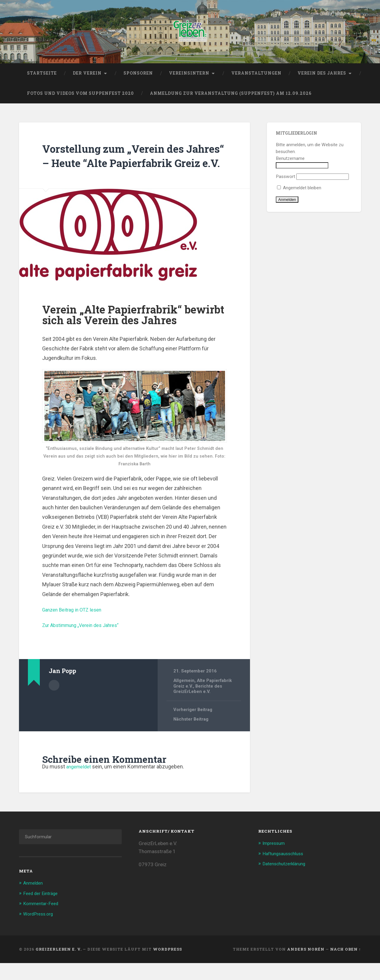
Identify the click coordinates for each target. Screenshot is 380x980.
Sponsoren (138, 76)
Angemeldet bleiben (299, 191)
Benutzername (290, 162)
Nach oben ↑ (346, 966)
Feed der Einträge (43, 911)
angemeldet (80, 784)
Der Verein (87, 76)
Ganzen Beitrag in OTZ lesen (76, 627)
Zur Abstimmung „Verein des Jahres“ (86, 643)
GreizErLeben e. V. (59, 966)
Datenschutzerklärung (287, 881)
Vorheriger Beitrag (193, 727)
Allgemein (184, 698)
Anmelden (34, 901)
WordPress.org (40, 931)
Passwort (285, 180)
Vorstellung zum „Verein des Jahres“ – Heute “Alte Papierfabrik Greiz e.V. (124, 166)
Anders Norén (306, 966)
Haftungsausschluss (286, 871)
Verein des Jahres (322, 76)
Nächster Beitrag (191, 737)
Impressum (275, 861)
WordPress (167, 966)
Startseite (42, 76)
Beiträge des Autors (54, 702)
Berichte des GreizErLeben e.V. (198, 707)
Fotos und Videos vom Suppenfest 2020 (80, 97)
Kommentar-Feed (43, 921)
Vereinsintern (189, 76)
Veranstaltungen (256, 76)
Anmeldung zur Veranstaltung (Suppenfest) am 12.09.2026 (231, 97)
